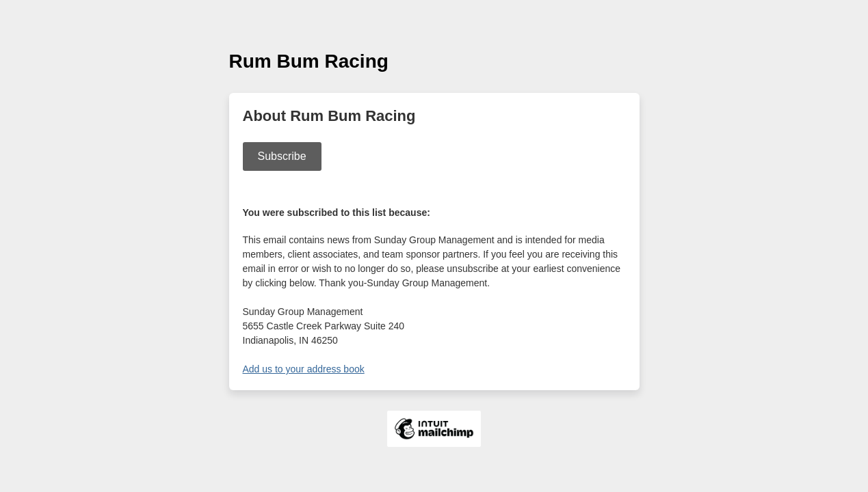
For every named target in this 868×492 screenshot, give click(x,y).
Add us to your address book (304, 369)
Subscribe (282, 156)
